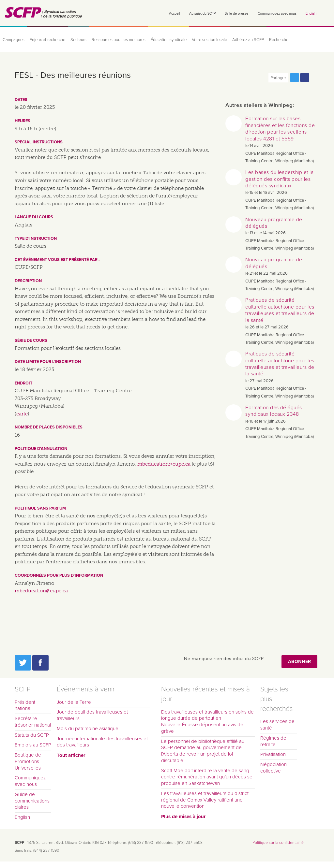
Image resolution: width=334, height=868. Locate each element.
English (311, 14)
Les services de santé (277, 725)
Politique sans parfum (40, 508)
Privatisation (273, 754)
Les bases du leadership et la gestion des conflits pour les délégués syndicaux (279, 179)
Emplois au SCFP (33, 745)
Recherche (279, 40)
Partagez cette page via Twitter (295, 78)
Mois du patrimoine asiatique (88, 729)
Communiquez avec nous (277, 14)
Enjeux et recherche (47, 40)
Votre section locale (209, 40)
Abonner (299, 662)
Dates (21, 100)
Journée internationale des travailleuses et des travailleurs (102, 742)
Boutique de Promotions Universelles (28, 761)
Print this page (315, 78)
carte (22, 414)
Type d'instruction (36, 239)
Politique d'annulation (41, 449)
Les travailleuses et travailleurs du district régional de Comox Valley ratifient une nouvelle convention (205, 800)
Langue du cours (34, 217)
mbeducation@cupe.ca (164, 464)
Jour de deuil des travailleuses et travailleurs (92, 715)
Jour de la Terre (74, 702)
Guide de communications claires (32, 801)
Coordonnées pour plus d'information (59, 575)
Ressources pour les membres (119, 40)
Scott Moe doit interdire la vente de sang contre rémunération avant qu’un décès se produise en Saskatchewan (207, 777)
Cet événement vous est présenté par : (57, 260)
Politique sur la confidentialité (278, 843)
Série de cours (31, 340)
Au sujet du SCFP (202, 14)
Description (28, 281)
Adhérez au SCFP (248, 40)
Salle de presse (236, 14)
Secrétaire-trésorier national (33, 722)
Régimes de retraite (273, 741)
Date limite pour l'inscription (48, 362)
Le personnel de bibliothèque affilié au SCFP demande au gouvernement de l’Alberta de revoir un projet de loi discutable (203, 751)
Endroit (23, 383)
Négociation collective (273, 768)
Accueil (174, 14)
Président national (25, 705)
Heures (23, 121)
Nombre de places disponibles (49, 427)
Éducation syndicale (169, 40)
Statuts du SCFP (32, 735)
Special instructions (39, 142)
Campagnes (14, 40)
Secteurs (78, 40)
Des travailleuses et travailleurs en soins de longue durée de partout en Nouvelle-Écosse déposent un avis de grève (207, 722)
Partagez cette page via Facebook (305, 78)
